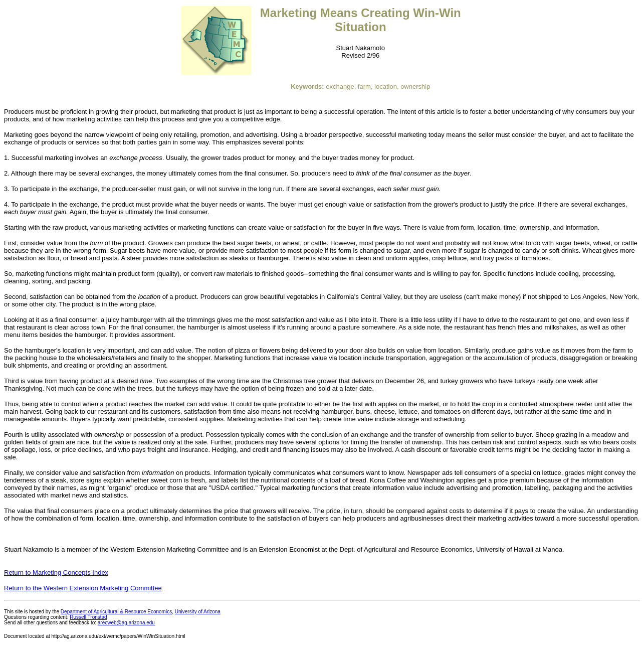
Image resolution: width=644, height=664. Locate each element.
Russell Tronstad (88, 617)
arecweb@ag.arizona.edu (126, 623)
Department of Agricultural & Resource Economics (116, 612)
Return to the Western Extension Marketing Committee (83, 588)
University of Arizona (198, 612)
